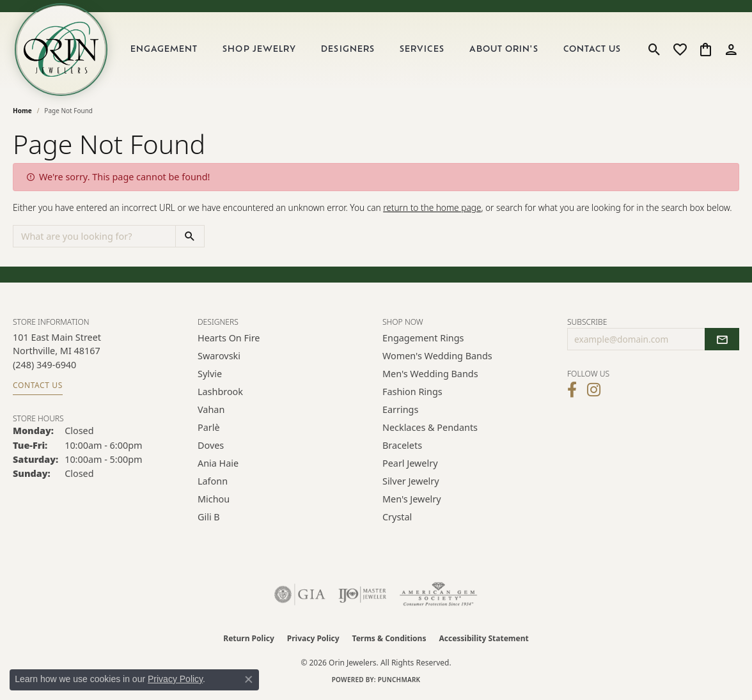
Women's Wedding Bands (437, 358)
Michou (214, 501)
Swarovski (219, 358)
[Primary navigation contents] (377, 51)
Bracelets (402, 447)
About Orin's (504, 51)
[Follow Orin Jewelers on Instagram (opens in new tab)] (594, 392)
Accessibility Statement (483, 640)
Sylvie (210, 376)
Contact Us (593, 51)
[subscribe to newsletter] (722, 341)
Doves (211, 447)
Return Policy (249, 640)
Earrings (400, 411)
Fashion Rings (412, 393)
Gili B (209, 519)
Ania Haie (218, 465)
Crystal (397, 519)
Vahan (211, 411)
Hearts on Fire (229, 340)
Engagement (166, 51)
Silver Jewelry (411, 483)
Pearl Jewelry (410, 465)
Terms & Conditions (389, 640)
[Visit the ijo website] (362, 596)
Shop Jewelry (261, 51)
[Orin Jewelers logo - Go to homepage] (63, 51)
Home (22, 113)
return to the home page (432, 210)
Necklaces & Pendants (430, 429)
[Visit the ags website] (438, 596)
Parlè (209, 429)
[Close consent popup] (249, 680)
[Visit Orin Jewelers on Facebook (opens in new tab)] (572, 392)
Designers (349, 51)
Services (423, 51)
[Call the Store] (44, 367)
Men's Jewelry (412, 501)
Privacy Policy (313, 640)
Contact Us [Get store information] (38, 387)
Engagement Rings (423, 340)
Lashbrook (220, 393)
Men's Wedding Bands (430, 376)
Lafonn (213, 483)
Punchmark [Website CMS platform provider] (399, 681)
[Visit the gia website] (300, 596)
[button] (654, 51)
